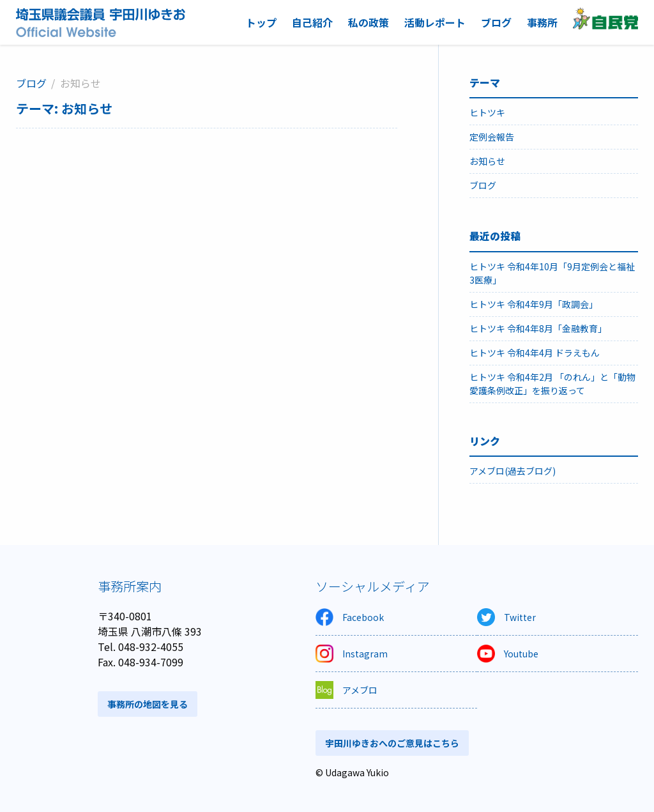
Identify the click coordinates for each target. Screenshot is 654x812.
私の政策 (369, 22)
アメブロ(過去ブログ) (513, 471)
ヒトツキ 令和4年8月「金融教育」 (538, 328)
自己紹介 (312, 22)
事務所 (542, 22)
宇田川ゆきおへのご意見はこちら (392, 743)
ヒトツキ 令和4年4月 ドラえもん (535, 353)
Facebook (350, 617)
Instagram (352, 654)
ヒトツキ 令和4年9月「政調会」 (534, 304)
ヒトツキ (487, 112)
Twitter (506, 617)
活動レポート (435, 22)
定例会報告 (492, 137)
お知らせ (487, 161)
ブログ (496, 22)
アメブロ (346, 690)
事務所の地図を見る (148, 704)
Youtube (508, 654)
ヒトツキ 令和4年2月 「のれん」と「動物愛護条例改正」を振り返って (552, 384)
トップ (261, 22)
